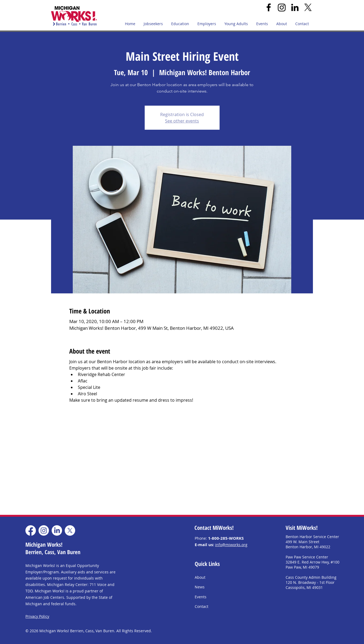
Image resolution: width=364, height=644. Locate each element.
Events (201, 597)
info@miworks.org (231, 545)
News (200, 587)
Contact (202, 606)
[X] (308, 7)
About (200, 577)
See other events (182, 121)
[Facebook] (269, 7)
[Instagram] (282, 7)
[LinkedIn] (295, 7)
